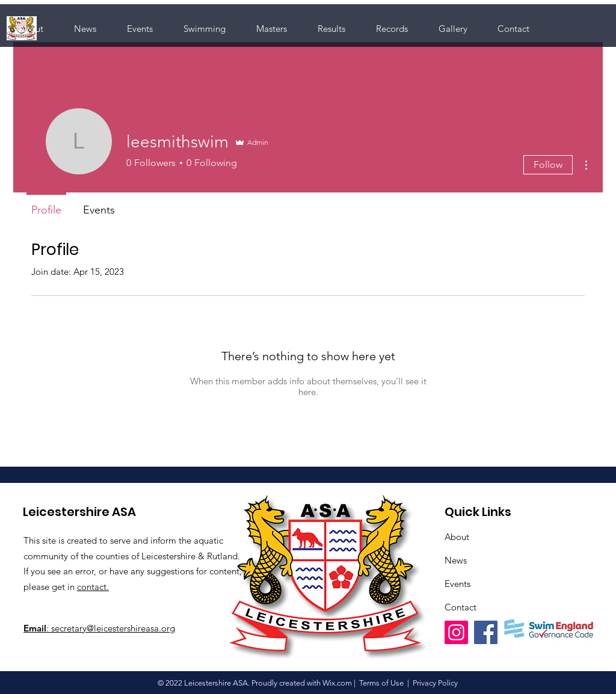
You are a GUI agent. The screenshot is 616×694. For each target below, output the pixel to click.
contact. (93, 587)
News (456, 560)
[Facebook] (486, 632)
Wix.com (337, 683)
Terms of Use (381, 683)
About (457, 537)
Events (457, 584)
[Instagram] (456, 632)
